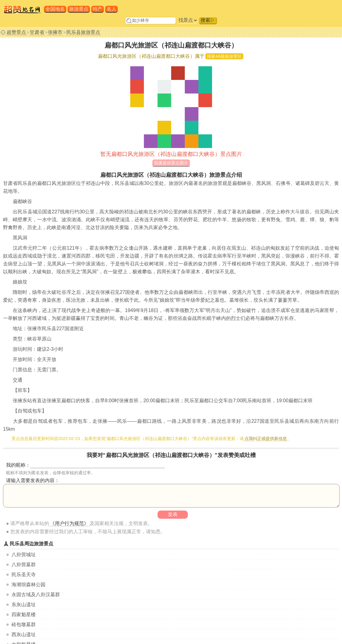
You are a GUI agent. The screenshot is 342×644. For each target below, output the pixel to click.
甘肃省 (37, 32)
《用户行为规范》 (69, 523)
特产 (98, 9)
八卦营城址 (24, 555)
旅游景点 (79, 9)
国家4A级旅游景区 (224, 56)
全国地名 (55, 9)
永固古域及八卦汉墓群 (36, 595)
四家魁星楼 (24, 614)
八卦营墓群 (24, 565)
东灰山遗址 (24, 605)
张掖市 (55, 32)
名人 (111, 9)
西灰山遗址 (24, 634)
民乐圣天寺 (24, 575)
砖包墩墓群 (24, 624)
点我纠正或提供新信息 (266, 439)
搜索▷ (208, 20)
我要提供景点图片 (171, 163)
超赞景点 (16, 32)
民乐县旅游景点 (83, 32)
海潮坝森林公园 (28, 585)
